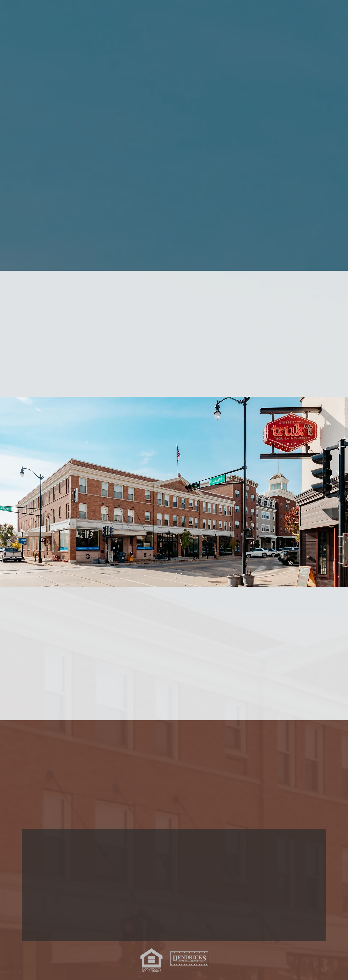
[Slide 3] (181, 573)
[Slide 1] (167, 573)
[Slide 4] (176, 573)
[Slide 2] (172, 573)
